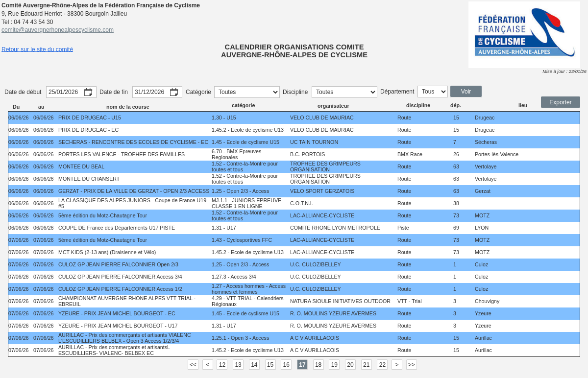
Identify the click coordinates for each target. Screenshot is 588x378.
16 (286, 365)
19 (334, 365)
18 (318, 365)
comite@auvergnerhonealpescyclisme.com (58, 30)
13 (238, 365)
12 (222, 365)
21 (366, 365)
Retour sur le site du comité (37, 49)
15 (270, 365)
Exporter (560, 102)
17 (302, 365)
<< (193, 365)
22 (382, 365)
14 (254, 365)
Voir (466, 92)
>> (412, 365)
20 (350, 365)
